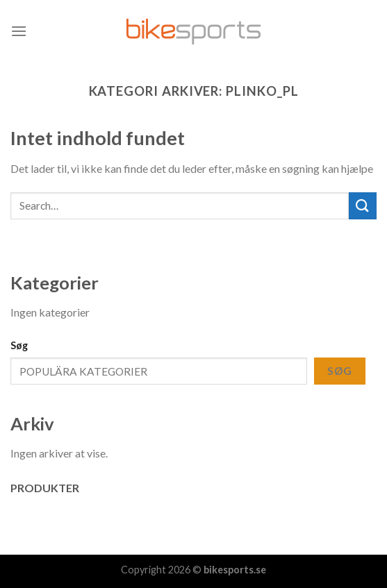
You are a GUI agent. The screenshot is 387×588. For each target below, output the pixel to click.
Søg (19, 345)
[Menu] (19, 31)
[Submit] (363, 206)
